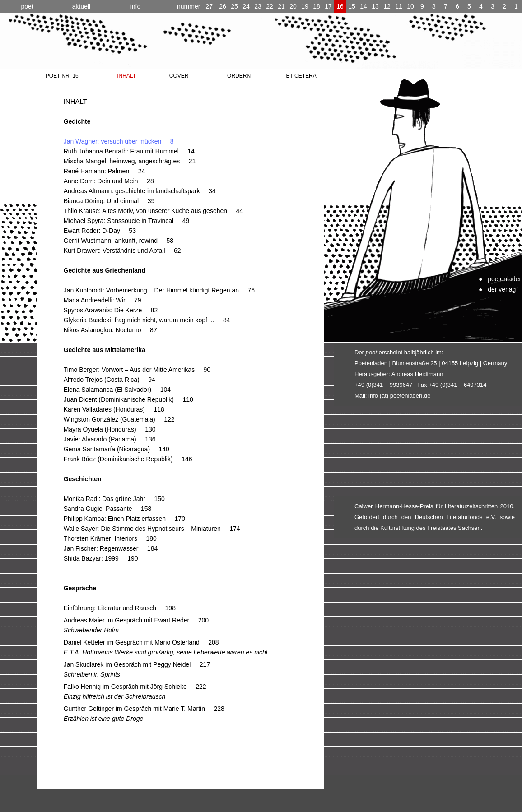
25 (234, 6)
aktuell (81, 6)
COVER (179, 76)
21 (281, 6)
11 (399, 6)
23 (258, 6)
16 (340, 6)
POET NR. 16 (62, 76)
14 (364, 6)
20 (293, 6)
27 (195, 6)
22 (270, 6)
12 (387, 6)
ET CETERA (301, 76)
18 (317, 6)
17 (328, 6)
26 (223, 6)
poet (27, 6)
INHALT (126, 76)
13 (375, 6)
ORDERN (239, 76)
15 (352, 6)
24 (246, 6)
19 (305, 6)
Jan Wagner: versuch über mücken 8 (119, 141)
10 (410, 6)
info (136, 6)
